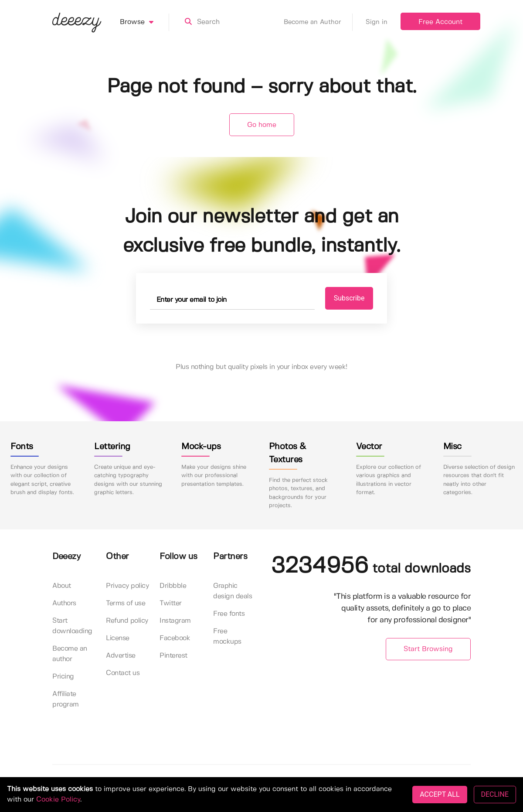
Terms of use (126, 603)
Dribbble (173, 586)
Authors (64, 603)
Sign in (377, 22)
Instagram (175, 621)
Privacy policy (127, 586)
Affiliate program (66, 699)
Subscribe (349, 298)
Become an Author (318, 22)
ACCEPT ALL (440, 794)
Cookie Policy (58, 800)
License (118, 638)
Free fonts (229, 614)
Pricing (63, 677)
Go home (262, 125)
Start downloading (72, 626)
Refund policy (127, 621)
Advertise (121, 656)
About (62, 586)
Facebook (175, 638)
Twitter (171, 603)
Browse (144, 22)
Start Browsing (428, 649)
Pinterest (173, 656)
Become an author (70, 654)
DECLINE (495, 794)
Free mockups (227, 636)
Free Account (440, 22)
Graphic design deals (233, 591)
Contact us (123, 673)
